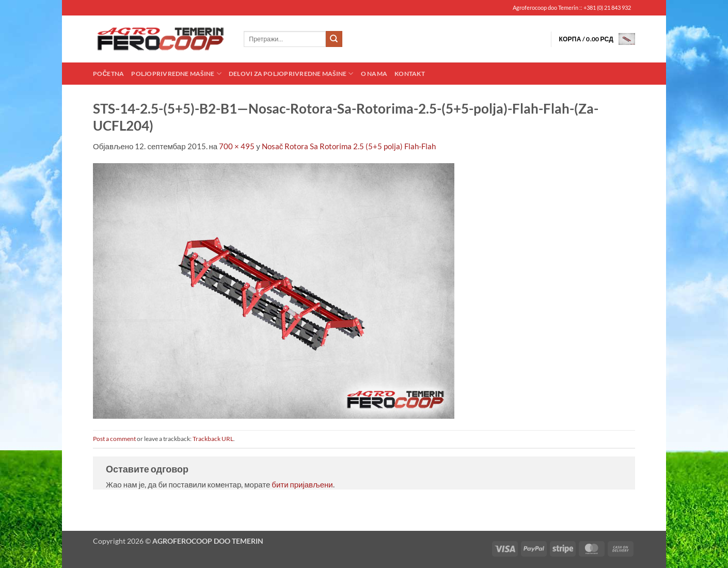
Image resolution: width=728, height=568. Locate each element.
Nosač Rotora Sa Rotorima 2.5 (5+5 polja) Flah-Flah (349, 146)
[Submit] (334, 39)
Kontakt (410, 74)
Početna (108, 74)
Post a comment (114, 439)
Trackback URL (213, 439)
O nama (374, 74)
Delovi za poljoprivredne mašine (291, 74)
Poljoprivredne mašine (176, 74)
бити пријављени (302, 484)
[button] (597, 39)
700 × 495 (237, 146)
